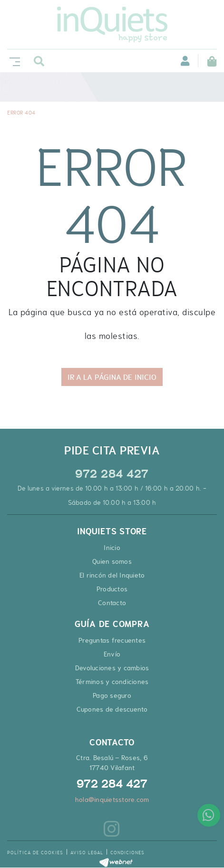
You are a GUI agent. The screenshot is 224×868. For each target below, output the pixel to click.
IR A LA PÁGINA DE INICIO (112, 377)
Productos (112, 589)
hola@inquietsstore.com (112, 800)
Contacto (112, 603)
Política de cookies (35, 853)
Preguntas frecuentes (112, 640)
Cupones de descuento (112, 709)
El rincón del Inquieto (112, 575)
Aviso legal (87, 853)
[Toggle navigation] (13, 61)
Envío (112, 654)
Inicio (112, 548)
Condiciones (127, 853)
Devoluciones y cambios (112, 668)
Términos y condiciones (112, 682)
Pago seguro (112, 695)
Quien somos (112, 561)
